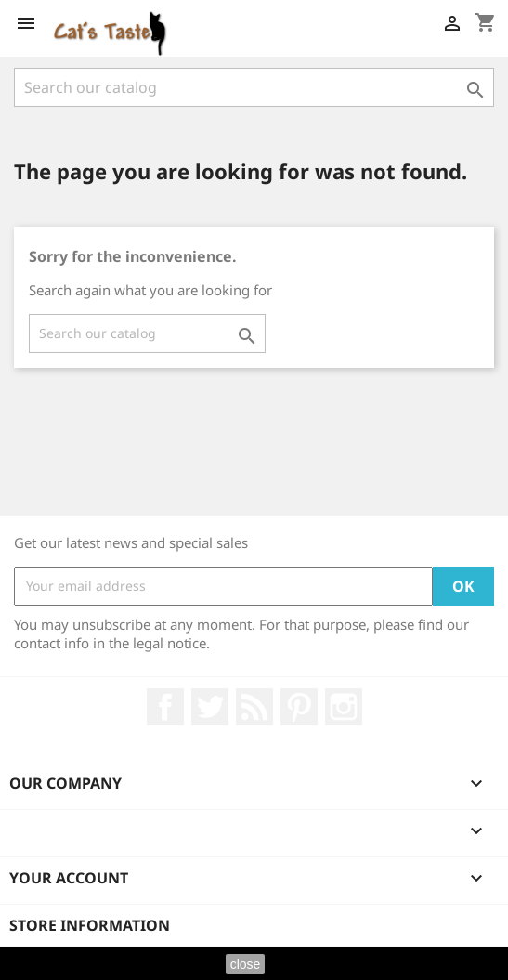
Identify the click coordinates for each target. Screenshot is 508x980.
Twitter (210, 707)
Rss (254, 707)
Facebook (165, 707)
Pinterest (299, 707)
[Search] (254, 87)
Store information (90, 925)
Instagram (344, 707)
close (246, 964)
